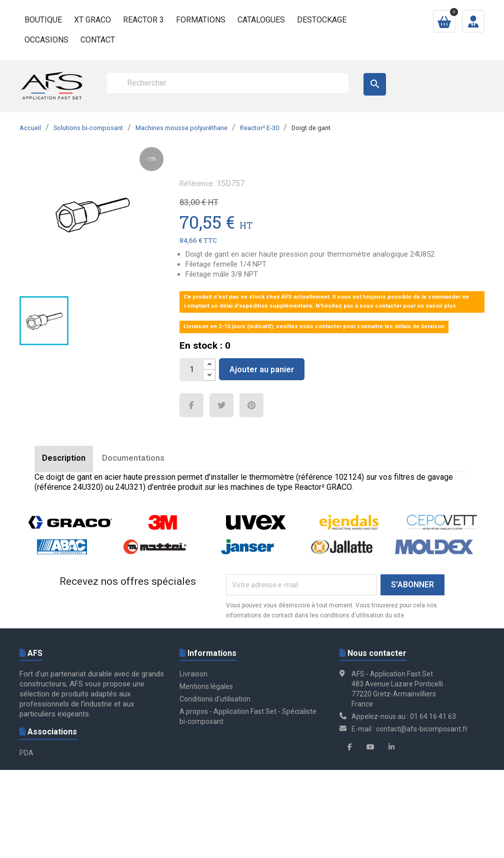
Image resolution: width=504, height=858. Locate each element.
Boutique (43, 20)
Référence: (197, 184)
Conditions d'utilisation (215, 699)
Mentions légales (206, 686)
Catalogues (261, 20)
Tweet (221, 405)
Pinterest (251, 405)
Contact (98, 40)
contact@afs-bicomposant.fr (422, 729)
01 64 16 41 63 (433, 716)
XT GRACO (92, 20)
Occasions (46, 40)
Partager (191, 405)
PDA (26, 753)
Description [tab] (64, 458)
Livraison (193, 674)
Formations (201, 20)
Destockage (322, 20)
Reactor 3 (143, 20)
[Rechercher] (228, 83)
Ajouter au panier (262, 369)
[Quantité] (192, 370)
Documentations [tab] (133, 458)
